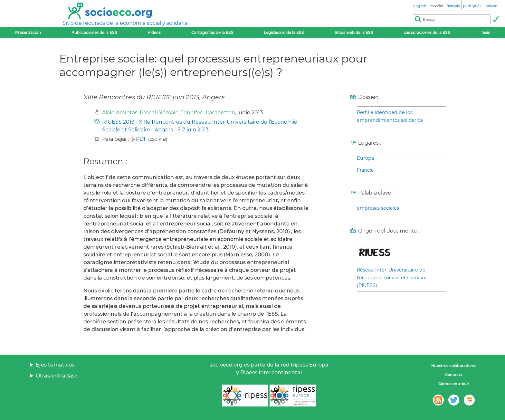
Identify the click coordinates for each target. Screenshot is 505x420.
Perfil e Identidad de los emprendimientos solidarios (390, 116)
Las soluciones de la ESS (427, 32)
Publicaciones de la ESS (94, 32)
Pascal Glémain (159, 113)
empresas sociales (378, 208)
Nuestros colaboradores (454, 366)
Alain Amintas (120, 113)
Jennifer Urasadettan (208, 113)
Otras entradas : (57, 376)
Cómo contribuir (454, 384)
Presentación (28, 32)
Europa (365, 158)
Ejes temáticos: (56, 365)
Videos (154, 32)
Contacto (454, 375)
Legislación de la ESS (284, 32)
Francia (365, 170)
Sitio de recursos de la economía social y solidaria (125, 23)
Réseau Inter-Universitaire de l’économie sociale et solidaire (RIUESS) (392, 278)
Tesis (485, 32)
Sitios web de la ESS (354, 32)
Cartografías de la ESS (212, 32)
